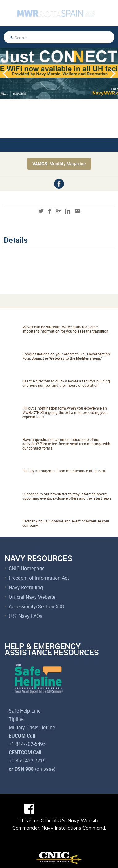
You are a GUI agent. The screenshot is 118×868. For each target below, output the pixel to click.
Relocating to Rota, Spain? (65, 320)
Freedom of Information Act (39, 578)
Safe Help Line (25, 711)
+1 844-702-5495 (27, 744)
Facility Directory (50, 374)
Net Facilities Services (59, 464)
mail (77, 211)
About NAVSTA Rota (56, 347)
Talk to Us (39, 432)
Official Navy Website (32, 597)
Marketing (39, 514)
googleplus (58, 211)
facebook (59, 184)
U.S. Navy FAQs (25, 616)
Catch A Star (43, 401)
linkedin (68, 211)
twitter (41, 211)
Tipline (16, 719)
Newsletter (40, 487)
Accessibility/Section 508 (36, 606)
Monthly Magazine (59, 164)
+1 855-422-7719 (27, 761)
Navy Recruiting (26, 587)
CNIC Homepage (27, 568)
